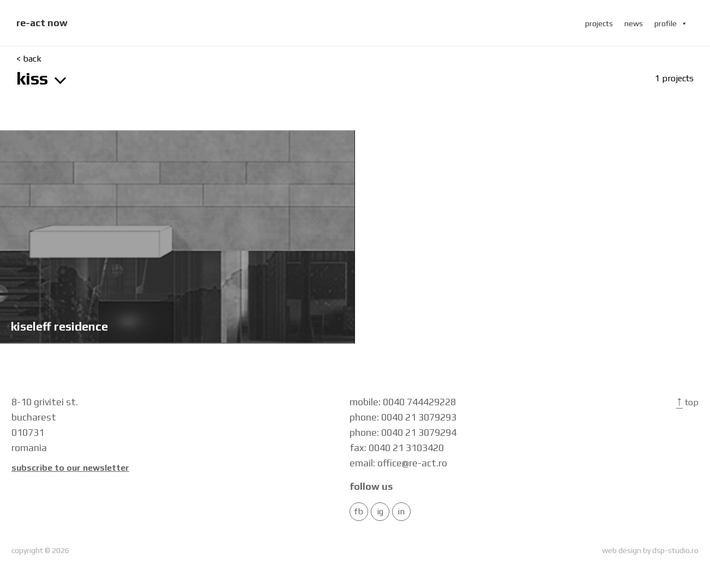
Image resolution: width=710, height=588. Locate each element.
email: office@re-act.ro (398, 463)
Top (687, 402)
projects (599, 23)
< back (29, 59)
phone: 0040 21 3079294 (403, 432)
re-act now (42, 23)
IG (380, 512)
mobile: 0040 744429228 (403, 402)
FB (359, 512)
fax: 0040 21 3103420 (397, 448)
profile (671, 23)
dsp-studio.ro (675, 550)
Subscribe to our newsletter (70, 468)
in (401, 512)
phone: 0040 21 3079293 (403, 417)
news (634, 23)
